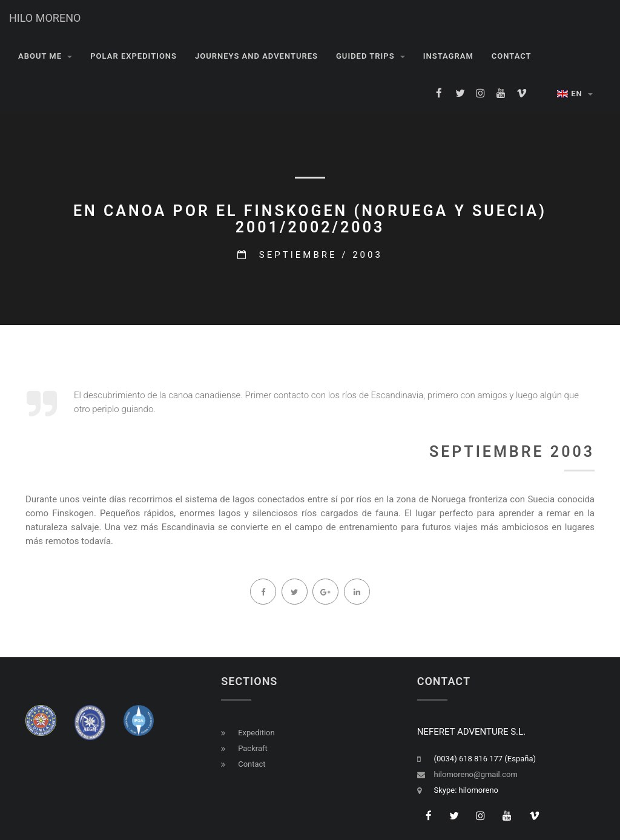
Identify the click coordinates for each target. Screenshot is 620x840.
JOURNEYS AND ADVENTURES (256, 56)
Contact (252, 764)
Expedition (256, 733)
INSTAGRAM (448, 56)
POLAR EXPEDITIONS (134, 56)
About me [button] (45, 56)
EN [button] (575, 94)
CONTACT (512, 56)
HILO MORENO (45, 18)
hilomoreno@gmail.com (476, 774)
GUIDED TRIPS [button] (371, 56)
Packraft (253, 748)
